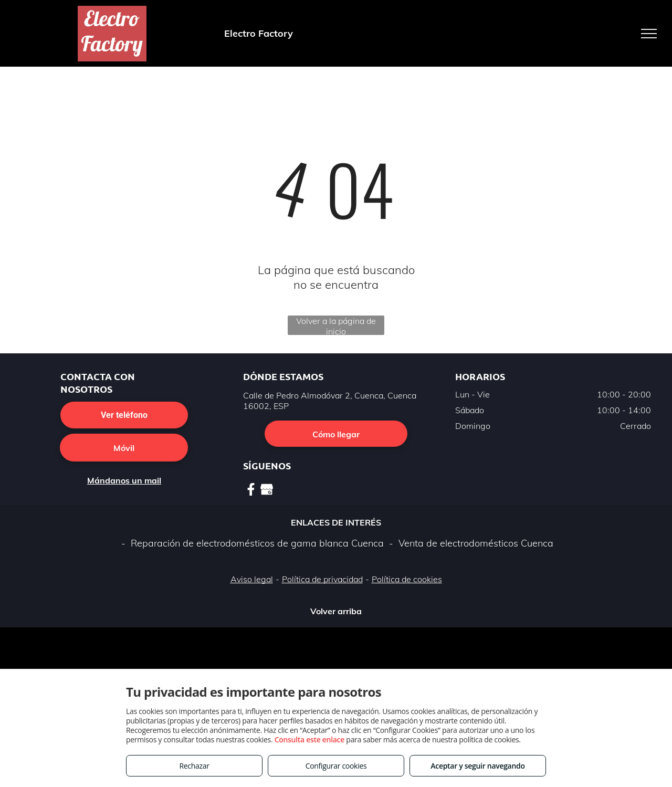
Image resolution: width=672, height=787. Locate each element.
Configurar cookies (336, 766)
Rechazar (194, 766)
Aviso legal (252, 579)
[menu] (649, 34)
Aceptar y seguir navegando (477, 766)
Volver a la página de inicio (336, 325)
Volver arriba (336, 611)
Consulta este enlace (309, 739)
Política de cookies (407, 579)
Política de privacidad (322, 579)
